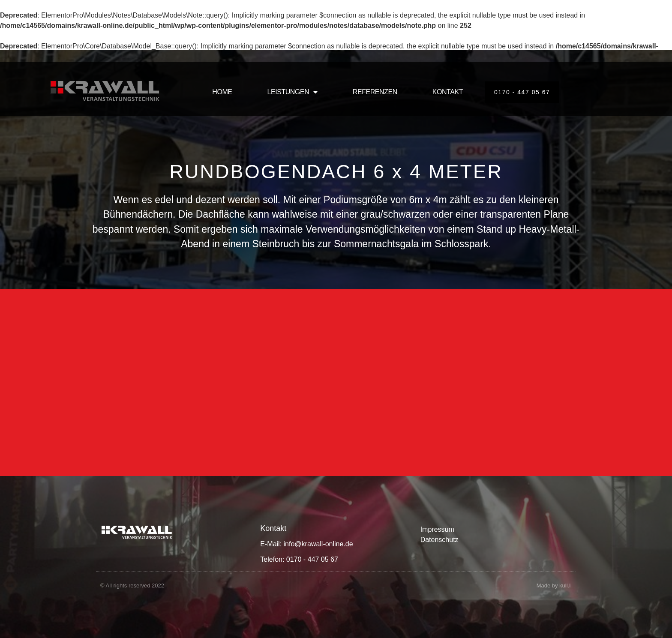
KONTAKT (448, 92)
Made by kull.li (554, 586)
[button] (19, 619)
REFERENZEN (375, 92)
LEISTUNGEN (292, 92)
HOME (222, 92)
